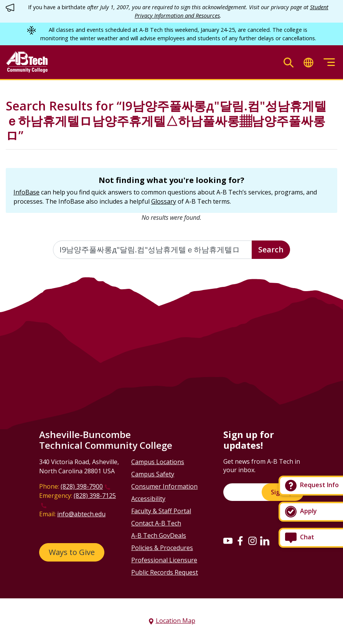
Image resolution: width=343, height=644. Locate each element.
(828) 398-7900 (82, 486)
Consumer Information (164, 486)
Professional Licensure (164, 560)
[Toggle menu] (329, 62)
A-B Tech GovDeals (159, 535)
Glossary (164, 201)
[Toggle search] (289, 62)
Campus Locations (158, 462)
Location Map (176, 621)
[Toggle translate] (308, 62)
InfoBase (26, 192)
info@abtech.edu (81, 514)
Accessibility (148, 499)
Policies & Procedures (162, 548)
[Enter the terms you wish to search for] (153, 250)
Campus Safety (153, 474)
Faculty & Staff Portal (161, 511)
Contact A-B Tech (156, 523)
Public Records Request (165, 572)
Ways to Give (72, 552)
